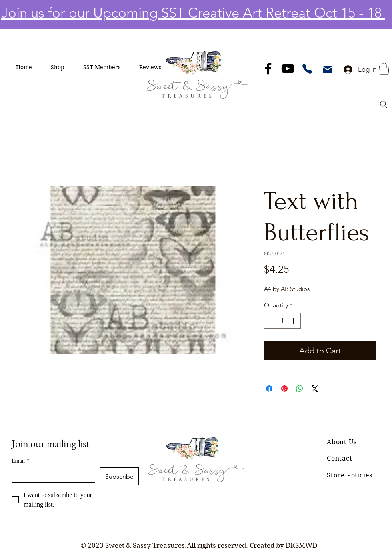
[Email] (51, 475)
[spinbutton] (282, 321)
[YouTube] (288, 69)
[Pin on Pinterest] (284, 389)
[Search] (384, 104)
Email (20, 461)
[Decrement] (271, 321)
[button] (58, 67)
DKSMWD (301, 545)
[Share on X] (315, 389)
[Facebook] (268, 69)
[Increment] (294, 321)
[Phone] (307, 69)
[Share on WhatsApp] (300, 389)
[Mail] (328, 70)
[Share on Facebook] (269, 389)
